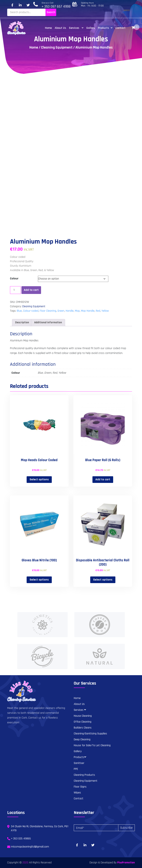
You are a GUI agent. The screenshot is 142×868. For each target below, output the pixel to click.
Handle (70, 311)
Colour (14, 279)
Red (98, 311)
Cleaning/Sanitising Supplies (90, 734)
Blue (19, 311)
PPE (76, 769)
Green (61, 311)
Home (48, 28)
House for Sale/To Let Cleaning (92, 745)
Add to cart (31, 290)
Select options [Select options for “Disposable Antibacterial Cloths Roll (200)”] (103, 580)
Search (51, 12)
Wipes (77, 793)
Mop (77, 311)
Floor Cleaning (48, 311)
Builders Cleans (83, 728)
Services (76, 28)
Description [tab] (22, 322)
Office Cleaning (83, 722)
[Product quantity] (15, 290)
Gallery (91, 28)
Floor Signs (80, 787)
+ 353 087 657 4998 (56, 6)
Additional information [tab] (48, 322)
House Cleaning (83, 716)
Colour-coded (31, 311)
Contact (120, 28)
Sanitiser (79, 763)
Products (105, 28)
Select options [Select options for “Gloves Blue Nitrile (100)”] (39, 580)
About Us (60, 28)
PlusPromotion (126, 863)
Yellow (105, 311)
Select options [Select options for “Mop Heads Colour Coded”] (39, 479)
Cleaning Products (84, 775)
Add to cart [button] (103, 479)
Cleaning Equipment (57, 47)
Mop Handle (88, 311)
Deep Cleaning (82, 739)
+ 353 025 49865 (21, 839)
